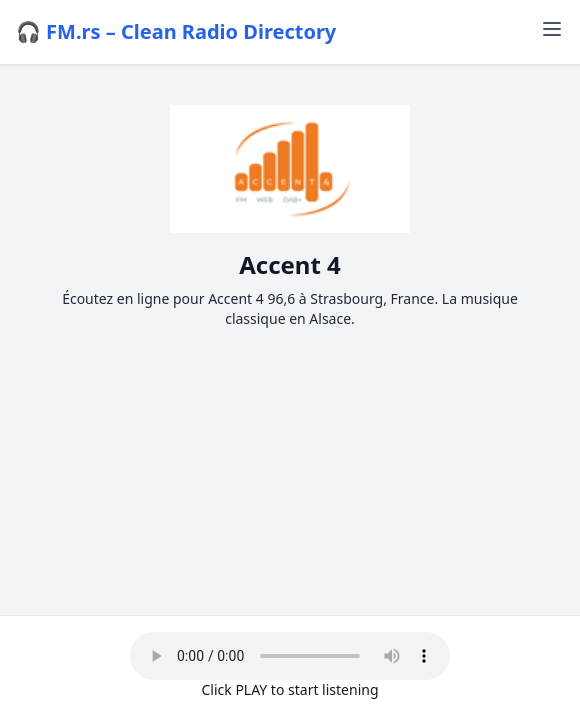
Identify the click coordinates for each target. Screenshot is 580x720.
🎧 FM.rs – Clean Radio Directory (176, 31)
